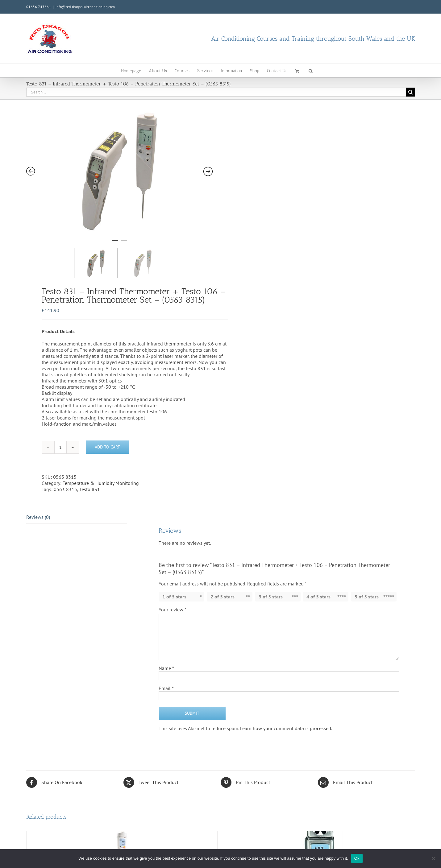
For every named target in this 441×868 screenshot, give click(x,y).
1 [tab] (115, 221)
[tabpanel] (103, 159)
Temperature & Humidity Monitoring (101, 455)
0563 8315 (65, 461)
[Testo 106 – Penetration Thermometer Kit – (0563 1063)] (122, 831)
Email (166, 660)
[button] (311, 70)
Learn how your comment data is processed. (286, 700)
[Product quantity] (60, 419)
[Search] (411, 92)
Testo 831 (90, 461)
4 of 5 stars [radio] (318, 568)
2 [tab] (124, 221)
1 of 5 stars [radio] (174, 568)
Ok (357, 858)
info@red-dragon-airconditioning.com (85, 7)
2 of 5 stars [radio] (223, 568)
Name (166, 640)
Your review (173, 581)
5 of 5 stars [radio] (367, 568)
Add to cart (107, 419)
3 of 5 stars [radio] (271, 568)
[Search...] (216, 92)
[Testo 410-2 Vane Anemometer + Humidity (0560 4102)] (319, 831)
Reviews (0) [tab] (38, 489)
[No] (433, 858)
